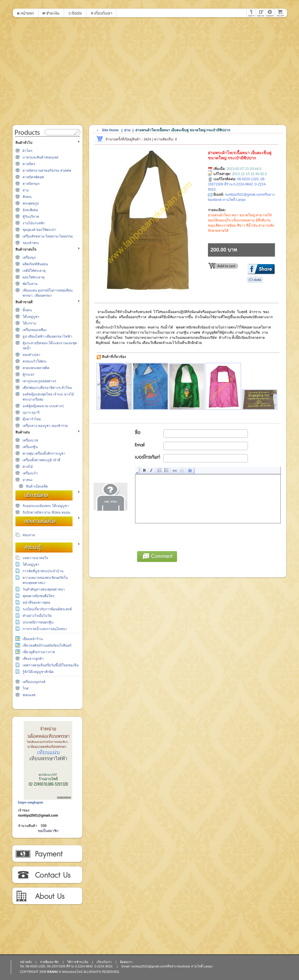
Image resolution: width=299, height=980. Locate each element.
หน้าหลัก (26, 962)
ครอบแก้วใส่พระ (35, 361)
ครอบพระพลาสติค (36, 368)
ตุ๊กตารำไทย (32, 419)
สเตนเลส (29, 695)
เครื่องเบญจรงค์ (34, 682)
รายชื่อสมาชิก (49, 962)
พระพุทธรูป (31, 203)
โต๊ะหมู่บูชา (31, 317)
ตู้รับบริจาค (31, 217)
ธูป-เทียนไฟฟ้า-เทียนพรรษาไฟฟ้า (47, 336)
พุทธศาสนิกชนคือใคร (38, 596)
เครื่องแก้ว (30, 473)
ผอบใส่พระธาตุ (34, 277)
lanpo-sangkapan (31, 802)
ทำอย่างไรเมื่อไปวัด (37, 616)
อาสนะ (28, 480)
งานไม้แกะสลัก (34, 223)
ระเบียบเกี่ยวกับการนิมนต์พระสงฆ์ (47, 609)
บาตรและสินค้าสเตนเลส (40, 157)
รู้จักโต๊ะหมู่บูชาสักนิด (38, 672)
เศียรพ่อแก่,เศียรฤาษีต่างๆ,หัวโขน (47, 388)
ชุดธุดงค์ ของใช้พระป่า (39, 230)
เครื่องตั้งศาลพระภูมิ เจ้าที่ (41, 460)
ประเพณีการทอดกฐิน (38, 622)
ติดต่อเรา (47, 875)
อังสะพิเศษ (30, 210)
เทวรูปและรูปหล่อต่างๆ (39, 381)
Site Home (110, 130)
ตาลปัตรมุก (31, 184)
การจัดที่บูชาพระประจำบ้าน (43, 571)
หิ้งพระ (27, 310)
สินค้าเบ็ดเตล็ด (37, 486)
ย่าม (26, 190)
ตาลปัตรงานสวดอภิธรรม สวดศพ (47, 171)
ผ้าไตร (27, 151)
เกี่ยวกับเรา (47, 896)
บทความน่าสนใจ (35, 558)
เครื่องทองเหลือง (35, 330)
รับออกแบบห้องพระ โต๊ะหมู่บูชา (46, 506)
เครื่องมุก (29, 258)
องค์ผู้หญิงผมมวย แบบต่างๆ (43, 406)
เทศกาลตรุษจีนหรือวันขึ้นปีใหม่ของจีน (51, 665)
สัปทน (27, 197)
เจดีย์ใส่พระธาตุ (34, 271)
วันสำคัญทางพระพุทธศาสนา (44, 589)
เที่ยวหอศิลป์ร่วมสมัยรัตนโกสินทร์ (47, 646)
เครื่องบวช (30, 440)
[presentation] (179, 536)
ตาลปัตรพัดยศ (33, 177)
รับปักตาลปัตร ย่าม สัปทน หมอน (46, 512)
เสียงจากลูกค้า (33, 659)
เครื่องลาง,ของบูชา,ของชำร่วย (45, 426)
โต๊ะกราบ (29, 323)
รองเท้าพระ (31, 243)
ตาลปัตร (29, 164)
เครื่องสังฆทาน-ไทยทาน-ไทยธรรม (48, 236)
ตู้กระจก (28, 375)
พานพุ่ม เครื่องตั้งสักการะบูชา (44, 454)
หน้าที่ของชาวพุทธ (36, 603)
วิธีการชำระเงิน (47, 854)
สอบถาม (29, 535)
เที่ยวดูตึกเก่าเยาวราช (39, 652)
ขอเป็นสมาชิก (48, 831)
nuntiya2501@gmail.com (38, 815)
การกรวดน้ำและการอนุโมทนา (45, 629)
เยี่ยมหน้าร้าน (33, 639)
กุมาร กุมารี (31, 413)
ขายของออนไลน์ (71, 972)
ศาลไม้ (28, 467)
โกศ (26, 688)
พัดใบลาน (30, 284)
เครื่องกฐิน (30, 447)
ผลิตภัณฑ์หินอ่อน (35, 264)
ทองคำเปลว (31, 355)
